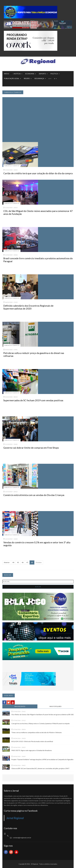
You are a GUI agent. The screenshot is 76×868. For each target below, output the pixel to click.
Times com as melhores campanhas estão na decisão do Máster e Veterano (37, 732)
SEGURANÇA (39, 78)
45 (18, 562)
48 (32, 562)
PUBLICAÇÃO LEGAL (12, 78)
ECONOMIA (30, 74)
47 (27, 562)
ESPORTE (42, 74)
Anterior (7, 562)
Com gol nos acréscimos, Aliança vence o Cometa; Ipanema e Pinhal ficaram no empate (40, 723)
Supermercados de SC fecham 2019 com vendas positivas (33, 400)
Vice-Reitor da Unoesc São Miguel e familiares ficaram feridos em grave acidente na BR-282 (43, 714)
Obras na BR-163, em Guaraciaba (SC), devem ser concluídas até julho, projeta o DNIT (40, 768)
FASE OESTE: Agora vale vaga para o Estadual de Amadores (32, 750)
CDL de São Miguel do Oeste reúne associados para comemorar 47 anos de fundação (38, 212)
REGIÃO (27, 78)
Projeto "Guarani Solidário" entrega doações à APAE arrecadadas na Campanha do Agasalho (42, 759)
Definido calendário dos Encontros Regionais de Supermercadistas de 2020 (28, 307)
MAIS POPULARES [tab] (56, 706)
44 (13, 562)
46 (23, 562)
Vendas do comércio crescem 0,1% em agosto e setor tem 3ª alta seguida (37, 544)
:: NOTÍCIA (17, 74)
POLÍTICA (54, 74)
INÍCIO (7, 74)
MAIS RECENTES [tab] (20, 706)
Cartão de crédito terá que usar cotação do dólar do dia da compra (38, 173)
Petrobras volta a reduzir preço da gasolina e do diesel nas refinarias (34, 354)
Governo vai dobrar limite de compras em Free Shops (31, 448)
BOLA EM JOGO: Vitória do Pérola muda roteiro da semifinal (32, 741)
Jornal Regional (15, 818)
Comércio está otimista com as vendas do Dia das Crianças (34, 495)
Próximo (39, 562)
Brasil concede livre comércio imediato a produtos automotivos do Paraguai (38, 260)
